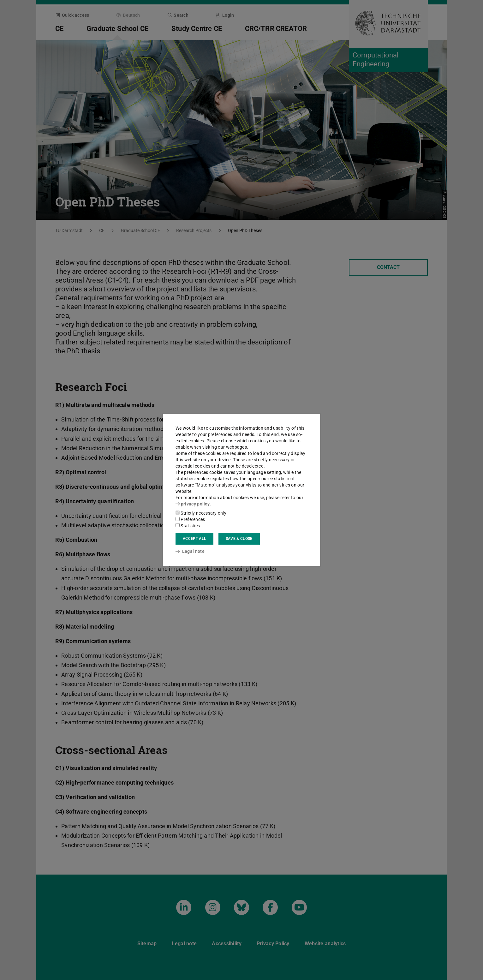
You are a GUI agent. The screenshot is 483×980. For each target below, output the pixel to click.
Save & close (239, 539)
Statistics (188, 526)
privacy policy (193, 504)
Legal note (190, 551)
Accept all (194, 539)
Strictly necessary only (201, 513)
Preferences (190, 519)
